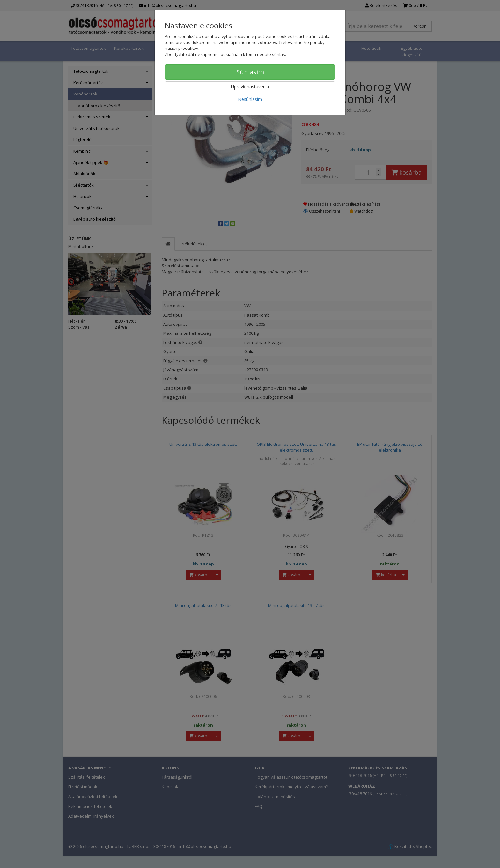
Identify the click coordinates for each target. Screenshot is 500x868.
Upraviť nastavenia (250, 87)
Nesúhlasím (250, 99)
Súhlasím (250, 72)
